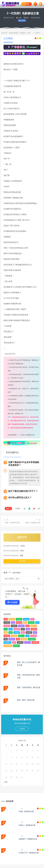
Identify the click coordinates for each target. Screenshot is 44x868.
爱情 (29, 33)
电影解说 (23, 33)
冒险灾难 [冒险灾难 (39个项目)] (19, 623)
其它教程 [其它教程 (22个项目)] (7, 623)
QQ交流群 (12, 602)
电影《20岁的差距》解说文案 (29, 687)
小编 (20, 809)
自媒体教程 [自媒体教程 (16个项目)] (35, 642)
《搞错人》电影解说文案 (27, 825)
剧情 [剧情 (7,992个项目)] (25, 623)
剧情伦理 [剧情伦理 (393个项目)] (31, 623)
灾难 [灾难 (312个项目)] (27, 636)
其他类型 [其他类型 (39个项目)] (19, 619)
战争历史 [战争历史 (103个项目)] (7, 636)
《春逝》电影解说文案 (26, 811)
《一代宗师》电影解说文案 (26, 435)
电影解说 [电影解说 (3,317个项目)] (24, 639)
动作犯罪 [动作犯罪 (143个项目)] (14, 626)
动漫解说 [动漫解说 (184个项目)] (21, 626)
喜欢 (8, 509)
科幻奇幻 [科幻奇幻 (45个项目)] (20, 642)
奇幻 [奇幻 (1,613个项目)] (23, 629)
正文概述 (8, 38)
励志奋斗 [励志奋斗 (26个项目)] (34, 626)
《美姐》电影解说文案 (12, 522)
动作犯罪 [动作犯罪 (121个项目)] (7, 626)
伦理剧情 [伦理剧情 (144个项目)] (12, 619)
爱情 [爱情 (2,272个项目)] (6, 639)
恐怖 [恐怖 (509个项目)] (6, 633)
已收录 (22, 21)
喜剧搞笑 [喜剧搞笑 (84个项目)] (17, 629)
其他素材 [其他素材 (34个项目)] (26, 619)
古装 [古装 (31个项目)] (6, 629)
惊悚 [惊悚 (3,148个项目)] (23, 633)
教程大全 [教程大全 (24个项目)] (21, 636)
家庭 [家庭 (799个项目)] (28, 629)
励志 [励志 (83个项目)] (27, 626)
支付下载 (22, 561)
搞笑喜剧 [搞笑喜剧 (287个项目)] (14, 636)
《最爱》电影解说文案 (32, 522)
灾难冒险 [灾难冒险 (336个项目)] (34, 636)
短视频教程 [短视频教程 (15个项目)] (7, 642)
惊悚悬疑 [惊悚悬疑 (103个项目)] (29, 633)
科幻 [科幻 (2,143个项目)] (14, 642)
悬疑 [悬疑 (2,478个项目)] (11, 633)
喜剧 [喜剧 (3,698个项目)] (11, 629)
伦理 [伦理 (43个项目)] (6, 619)
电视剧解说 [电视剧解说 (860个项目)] (32, 639)
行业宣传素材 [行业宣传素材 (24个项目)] (8, 646)
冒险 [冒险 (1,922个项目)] (13, 623)
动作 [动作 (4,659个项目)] (37, 623)
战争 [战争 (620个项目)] (35, 633)
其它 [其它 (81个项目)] (32, 619)
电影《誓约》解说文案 (26, 700)
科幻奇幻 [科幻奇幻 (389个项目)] (27, 642)
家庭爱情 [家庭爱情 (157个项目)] (34, 629)
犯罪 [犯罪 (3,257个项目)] (18, 639)
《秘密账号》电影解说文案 (27, 839)
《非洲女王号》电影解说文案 (28, 853)
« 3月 (6, 782)
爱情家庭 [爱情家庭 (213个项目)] (12, 639)
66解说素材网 (13, 33)
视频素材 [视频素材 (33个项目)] (16, 646)
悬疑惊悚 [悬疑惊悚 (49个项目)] (17, 633)
